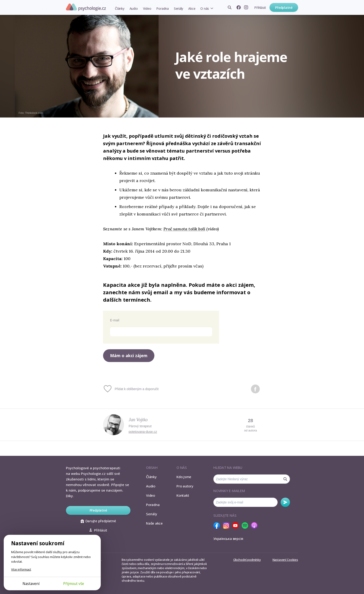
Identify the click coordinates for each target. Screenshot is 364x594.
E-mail (115, 320)
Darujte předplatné (98, 521)
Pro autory (185, 486)
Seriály (179, 8)
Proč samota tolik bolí (184, 229)
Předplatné (284, 8)
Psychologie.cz (86, 7)
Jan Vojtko (138, 420)
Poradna (162, 8)
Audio (134, 8)
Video (147, 8)
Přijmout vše (74, 584)
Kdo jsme (184, 477)
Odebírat (285, 502)
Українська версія (228, 539)
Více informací (21, 569)
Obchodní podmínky (247, 560)
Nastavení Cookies (285, 560)
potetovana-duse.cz (143, 432)
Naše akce (154, 523)
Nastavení (31, 584)
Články (120, 8)
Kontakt (183, 495)
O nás (205, 8)
